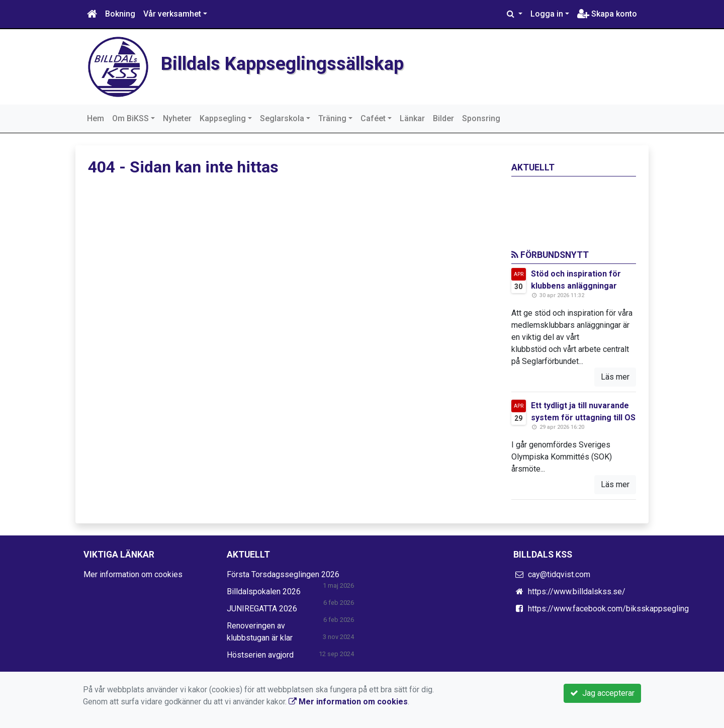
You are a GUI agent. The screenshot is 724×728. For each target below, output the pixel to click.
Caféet (373, 118)
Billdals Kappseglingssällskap (304, 63)
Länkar (412, 118)
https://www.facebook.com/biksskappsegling (608, 609)
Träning (332, 118)
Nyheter (177, 118)
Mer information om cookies (133, 574)
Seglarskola (282, 118)
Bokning (120, 14)
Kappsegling (223, 118)
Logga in (547, 14)
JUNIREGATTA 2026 (262, 609)
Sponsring (481, 118)
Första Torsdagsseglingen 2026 (283, 574)
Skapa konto (607, 14)
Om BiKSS (130, 118)
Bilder (443, 118)
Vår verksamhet (172, 14)
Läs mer (615, 377)
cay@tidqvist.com (559, 574)
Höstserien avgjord (260, 655)
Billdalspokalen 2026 (264, 592)
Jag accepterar (602, 693)
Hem (96, 118)
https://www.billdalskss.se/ (577, 592)
